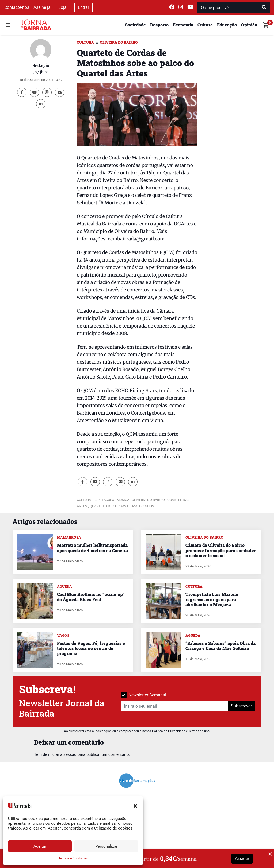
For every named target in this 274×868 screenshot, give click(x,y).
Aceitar (40, 846)
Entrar (83, 7)
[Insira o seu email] (174, 706)
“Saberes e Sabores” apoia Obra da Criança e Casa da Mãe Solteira (220, 646)
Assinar (242, 859)
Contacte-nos (17, 7)
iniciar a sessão (62, 754)
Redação (41, 66)
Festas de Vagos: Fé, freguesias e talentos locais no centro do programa (91, 648)
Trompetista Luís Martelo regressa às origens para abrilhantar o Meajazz (212, 599)
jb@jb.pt (41, 72)
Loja (62, 7)
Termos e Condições (73, 858)
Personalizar (106, 846)
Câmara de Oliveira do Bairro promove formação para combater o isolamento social (221, 550)
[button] (135, 805)
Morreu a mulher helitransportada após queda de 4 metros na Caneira (92, 548)
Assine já (42, 7)
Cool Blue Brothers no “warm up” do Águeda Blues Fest (91, 597)
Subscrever (241, 706)
